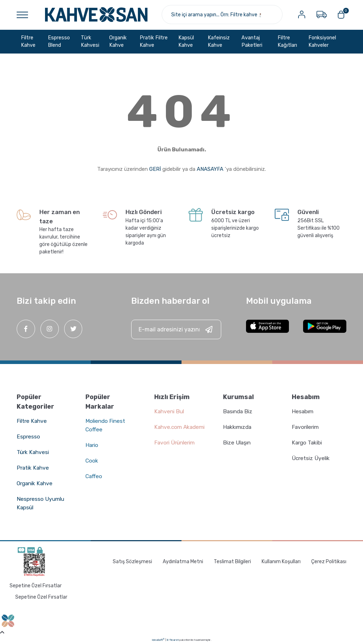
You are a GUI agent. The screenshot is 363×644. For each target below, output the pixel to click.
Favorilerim (306, 427)
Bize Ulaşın (238, 443)
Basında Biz (239, 411)
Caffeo (94, 476)
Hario (92, 445)
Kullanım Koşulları (281, 561)
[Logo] (96, 15)
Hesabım (303, 411)
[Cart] (341, 15)
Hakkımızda (238, 427)
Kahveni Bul (170, 411)
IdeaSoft (158, 639)
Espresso (28, 436)
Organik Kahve (36, 483)
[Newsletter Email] (176, 329)
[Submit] (209, 329)
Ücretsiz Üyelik (312, 458)
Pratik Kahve (33, 468)
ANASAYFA (210, 169)
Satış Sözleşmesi (132, 561)
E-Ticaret (173, 640)
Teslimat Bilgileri (232, 561)
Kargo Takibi (308, 443)
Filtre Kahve (32, 421)
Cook (92, 461)
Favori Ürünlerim (176, 443)
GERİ (155, 169)
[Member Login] (301, 15)
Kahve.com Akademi (181, 427)
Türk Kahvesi (33, 452)
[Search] (222, 15)
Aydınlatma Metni (183, 561)
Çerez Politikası (329, 561)
